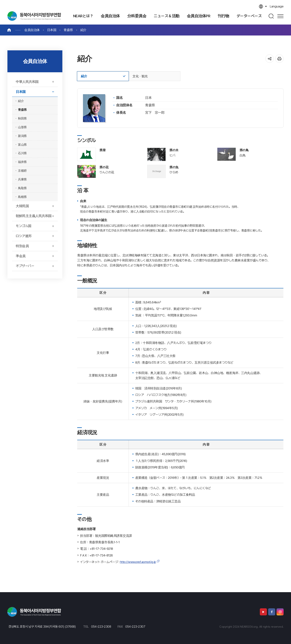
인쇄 (279, 59)
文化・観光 (140, 76)
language (277, 6)
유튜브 (263, 612)
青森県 (68, 30)
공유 (270, 59)
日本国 (52, 30)
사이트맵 (280, 16)
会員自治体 (32, 30)
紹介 (83, 30)
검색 (271, 16)
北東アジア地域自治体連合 (34, 16)
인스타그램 (280, 612)
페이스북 (272, 612)
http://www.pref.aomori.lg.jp (138, 562)
